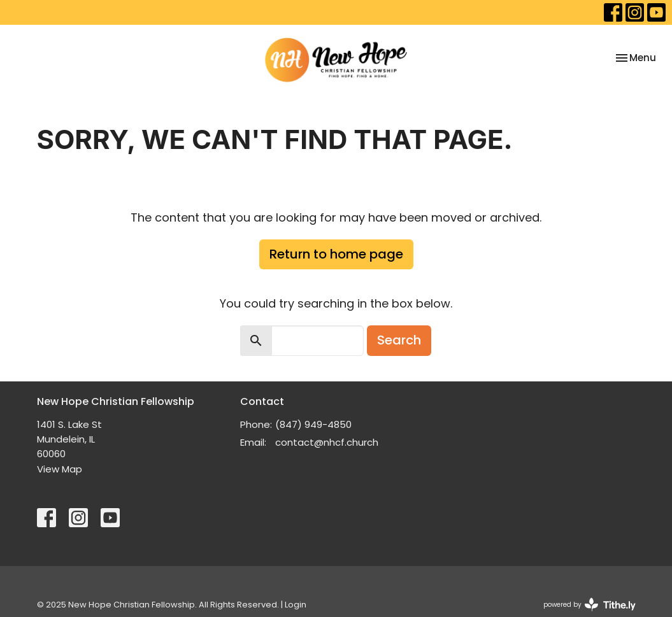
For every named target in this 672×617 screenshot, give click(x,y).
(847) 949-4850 (313, 424)
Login (296, 605)
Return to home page (336, 254)
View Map (60, 469)
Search (399, 340)
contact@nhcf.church (327, 442)
